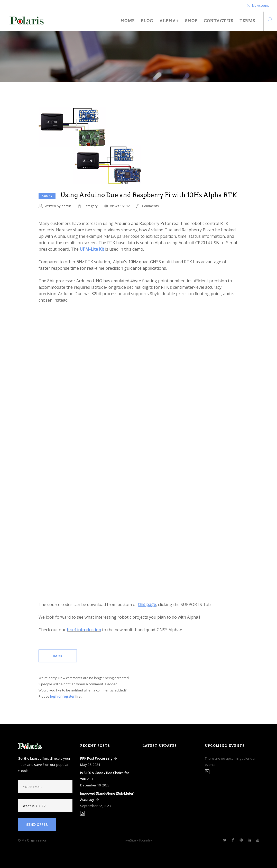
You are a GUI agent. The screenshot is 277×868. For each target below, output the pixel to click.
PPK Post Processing (96, 758)
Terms (247, 21)
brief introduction (84, 630)
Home (128, 21)
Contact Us (219, 21)
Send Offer (37, 825)
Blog (147, 21)
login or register (62, 696)
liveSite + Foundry (138, 840)
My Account (258, 6)
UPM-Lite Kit (92, 249)
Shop (191, 21)
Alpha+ (169, 21)
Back (58, 656)
